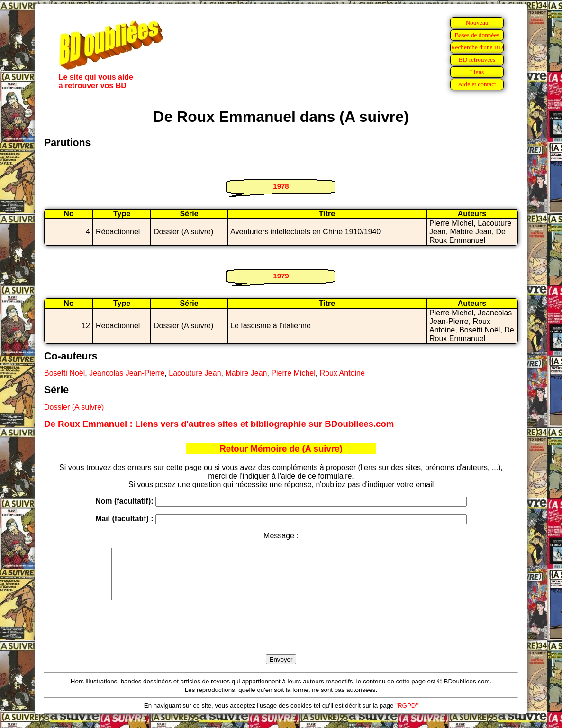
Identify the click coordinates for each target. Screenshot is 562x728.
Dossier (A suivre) (74, 407)
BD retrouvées (477, 60)
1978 (281, 186)
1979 (281, 276)
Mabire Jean (246, 373)
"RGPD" (407, 715)
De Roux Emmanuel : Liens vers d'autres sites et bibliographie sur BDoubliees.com (219, 424)
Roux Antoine (342, 373)
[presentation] (281, 638)
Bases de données (477, 35)
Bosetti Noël (64, 373)
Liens (477, 72)
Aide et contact (477, 84)
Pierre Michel (293, 373)
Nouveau (477, 23)
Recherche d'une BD (477, 47)
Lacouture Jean (195, 373)
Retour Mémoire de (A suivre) (281, 448)
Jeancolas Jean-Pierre (127, 373)
